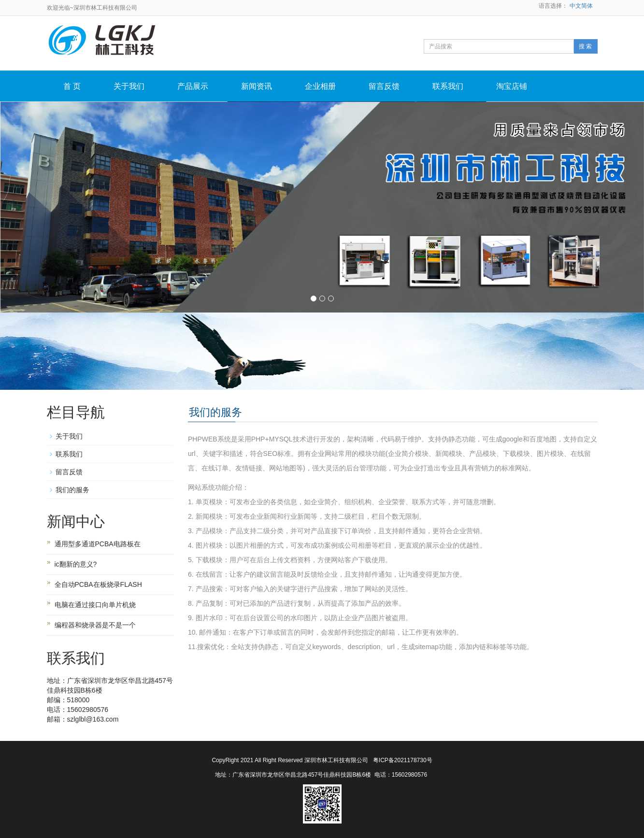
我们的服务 (72, 490)
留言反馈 (384, 86)
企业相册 (320, 86)
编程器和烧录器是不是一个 (95, 625)
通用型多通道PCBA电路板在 (98, 544)
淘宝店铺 (512, 86)
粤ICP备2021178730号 (403, 760)
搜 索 (585, 46)
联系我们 (448, 86)
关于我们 (129, 86)
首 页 (72, 86)
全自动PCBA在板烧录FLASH (98, 584)
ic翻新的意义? (76, 564)
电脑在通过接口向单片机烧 (95, 605)
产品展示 (193, 86)
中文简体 (581, 6)
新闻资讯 (257, 86)
